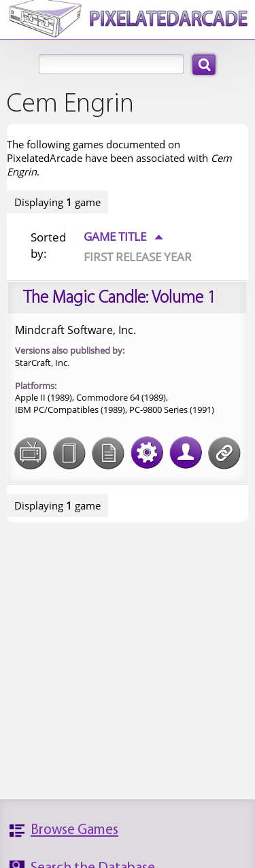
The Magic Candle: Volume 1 (119, 298)
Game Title (123, 236)
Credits (186, 444)
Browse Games (74, 830)
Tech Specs (147, 444)
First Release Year (138, 256)
